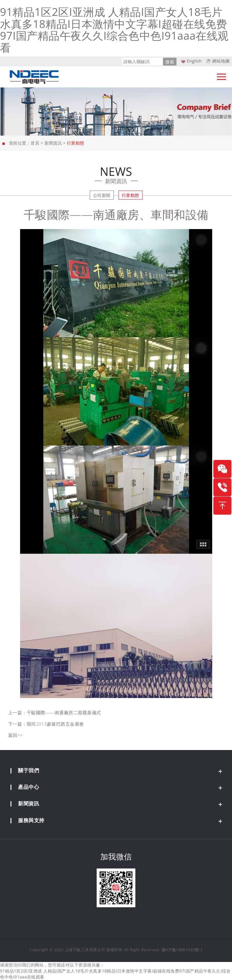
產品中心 (29, 787)
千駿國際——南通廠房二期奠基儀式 (64, 712)
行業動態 (131, 195)
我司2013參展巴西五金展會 (55, 724)
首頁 (35, 143)
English (194, 61)
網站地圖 (221, 61)
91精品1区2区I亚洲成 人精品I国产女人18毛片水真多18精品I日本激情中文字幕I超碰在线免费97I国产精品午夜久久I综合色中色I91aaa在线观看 (114, 30)
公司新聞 (102, 195)
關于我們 (29, 770)
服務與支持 (31, 820)
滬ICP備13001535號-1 (182, 950)
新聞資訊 (53, 143)
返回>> (15, 735)
